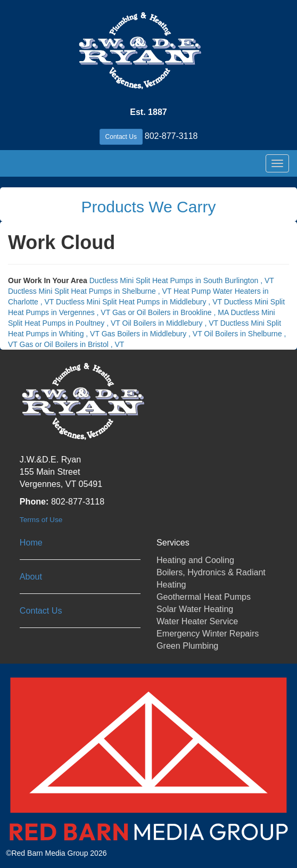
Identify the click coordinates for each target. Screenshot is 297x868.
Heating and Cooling (195, 560)
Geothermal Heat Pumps (204, 597)
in (182, 280)
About (31, 576)
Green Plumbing (187, 646)
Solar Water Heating (195, 609)
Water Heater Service (197, 621)
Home (31, 542)
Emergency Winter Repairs (208, 633)
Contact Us (121, 137)
